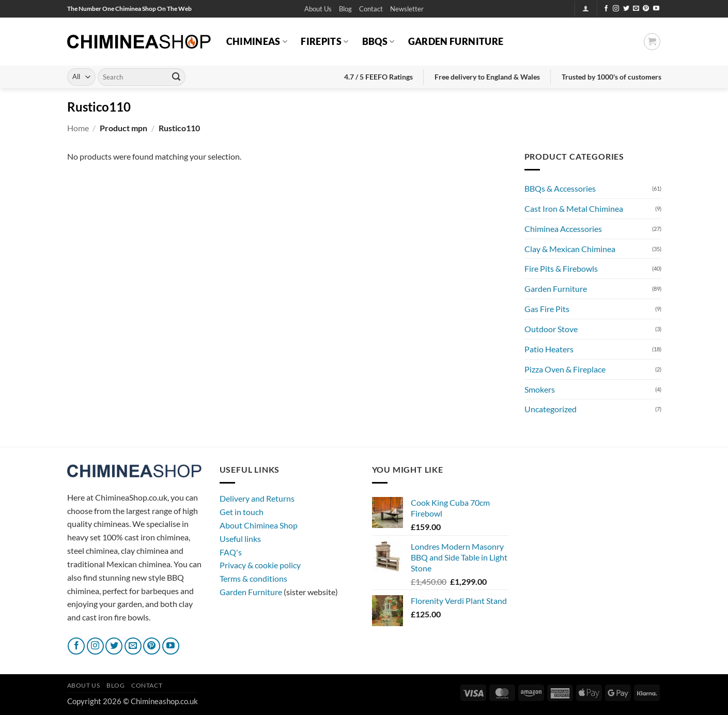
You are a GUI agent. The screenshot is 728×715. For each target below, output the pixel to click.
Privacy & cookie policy (260, 565)
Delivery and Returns (257, 498)
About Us (318, 9)
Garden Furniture (456, 41)
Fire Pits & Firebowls (561, 268)
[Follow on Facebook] (606, 9)
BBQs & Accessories (560, 188)
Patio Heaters (549, 349)
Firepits (324, 41)
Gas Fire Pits (547, 309)
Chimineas (257, 41)
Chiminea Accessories (563, 229)
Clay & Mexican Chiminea (570, 249)
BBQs (378, 41)
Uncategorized (551, 409)
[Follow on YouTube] (656, 9)
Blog (345, 9)
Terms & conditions (253, 578)
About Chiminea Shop (259, 525)
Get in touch (242, 512)
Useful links (240, 539)
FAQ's (231, 552)
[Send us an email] (636, 9)
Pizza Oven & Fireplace (565, 369)
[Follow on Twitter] (626, 9)
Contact (371, 9)
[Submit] (176, 77)
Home (78, 128)
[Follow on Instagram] (616, 9)
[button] (407, 9)
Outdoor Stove (551, 329)
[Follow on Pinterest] (646, 9)
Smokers (540, 389)
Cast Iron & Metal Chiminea (574, 208)
